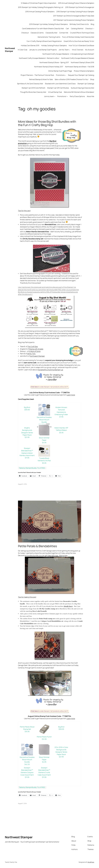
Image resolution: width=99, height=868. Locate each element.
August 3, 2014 (22, 803)
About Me (90, 96)
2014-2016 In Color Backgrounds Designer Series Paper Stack (61, 751)
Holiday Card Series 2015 (30, 45)
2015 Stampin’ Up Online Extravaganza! (80, 7)
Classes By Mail (51, 33)
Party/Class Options (77, 96)
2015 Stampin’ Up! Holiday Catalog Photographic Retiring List (41, 7)
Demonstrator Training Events (49, 37)
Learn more (71, 395)
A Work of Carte (35, 351)
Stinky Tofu (31, 354)
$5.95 (61, 433)
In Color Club (23, 50)
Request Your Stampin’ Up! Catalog (81, 75)
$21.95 (27, 437)
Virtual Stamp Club (55, 92)
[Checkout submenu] (94, 29)
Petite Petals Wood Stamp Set (27, 728)
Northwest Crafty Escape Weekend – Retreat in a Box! (39, 58)
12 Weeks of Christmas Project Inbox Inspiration (38, 3)
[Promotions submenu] (66, 75)
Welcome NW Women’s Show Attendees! (79, 92)
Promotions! (62, 96)
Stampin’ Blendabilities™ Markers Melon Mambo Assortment (27, 452)
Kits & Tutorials (78, 50)
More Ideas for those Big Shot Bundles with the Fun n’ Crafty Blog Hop (47, 123)
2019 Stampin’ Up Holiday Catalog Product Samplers (48, 24)
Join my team (49, 96)
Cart (67, 29)
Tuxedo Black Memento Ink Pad (44, 459)
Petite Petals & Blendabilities (37, 546)
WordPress (91, 862)
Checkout (89, 29)
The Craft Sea (33, 347)
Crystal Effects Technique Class (82, 33)
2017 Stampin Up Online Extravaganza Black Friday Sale (74, 16)
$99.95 (27, 410)
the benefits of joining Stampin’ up (50, 370)
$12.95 (44, 739)
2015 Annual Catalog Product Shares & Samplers (76, 3)
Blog (92, 24)
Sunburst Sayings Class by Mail (82, 88)
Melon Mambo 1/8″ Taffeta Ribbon (61, 429)
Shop (92, 79)
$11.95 (27, 458)
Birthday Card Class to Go (79, 24)
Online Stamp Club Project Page (60, 71)
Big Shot (27, 407)
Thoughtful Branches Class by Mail (33, 92)
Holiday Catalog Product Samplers (54, 45)
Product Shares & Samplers (84, 71)
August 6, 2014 (22, 484)
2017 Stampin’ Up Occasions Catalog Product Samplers (74, 20)
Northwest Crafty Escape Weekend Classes (78, 58)
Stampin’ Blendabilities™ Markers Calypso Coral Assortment (27, 771)
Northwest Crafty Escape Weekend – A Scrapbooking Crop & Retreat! (68, 54)
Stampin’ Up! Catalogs (86, 84)
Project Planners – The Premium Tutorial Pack (37, 75)
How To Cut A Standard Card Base (81, 45)
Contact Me (64, 33)
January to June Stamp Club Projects (43, 50)
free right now (53, 555)
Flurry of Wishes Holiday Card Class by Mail (78, 37)
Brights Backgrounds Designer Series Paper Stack (27, 431)
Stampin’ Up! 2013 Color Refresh (33, 88)
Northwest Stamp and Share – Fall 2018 (80, 67)
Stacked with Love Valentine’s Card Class (60, 84)
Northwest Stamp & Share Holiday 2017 (49, 67)
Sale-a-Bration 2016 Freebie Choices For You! (72, 79)
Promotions (60, 75)
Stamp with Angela (36, 349)
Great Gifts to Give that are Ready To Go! (79, 41)
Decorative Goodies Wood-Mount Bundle (44, 420)
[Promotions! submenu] (67, 96)
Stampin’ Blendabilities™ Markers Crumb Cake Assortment (44, 771)
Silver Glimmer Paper (44, 439)
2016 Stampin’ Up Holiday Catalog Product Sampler (75, 12)
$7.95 (61, 417)
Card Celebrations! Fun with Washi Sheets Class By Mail (43, 29)
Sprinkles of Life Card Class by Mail (30, 84)
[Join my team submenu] (55, 96)
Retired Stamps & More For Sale (41, 79)
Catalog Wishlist (77, 29)
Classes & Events (37, 33)
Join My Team (64, 50)
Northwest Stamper (10, 50)
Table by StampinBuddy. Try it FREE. (32, 468)
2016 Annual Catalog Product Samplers (40, 12)
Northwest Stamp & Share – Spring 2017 (54, 62)
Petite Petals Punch (44, 737)
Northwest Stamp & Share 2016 (82, 62)
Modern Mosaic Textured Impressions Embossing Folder (61, 411)
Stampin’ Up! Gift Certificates (58, 88)
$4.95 (44, 443)
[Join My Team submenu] (70, 50)
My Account (90, 50)
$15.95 (27, 731)
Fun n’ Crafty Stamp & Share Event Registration (44, 41)
